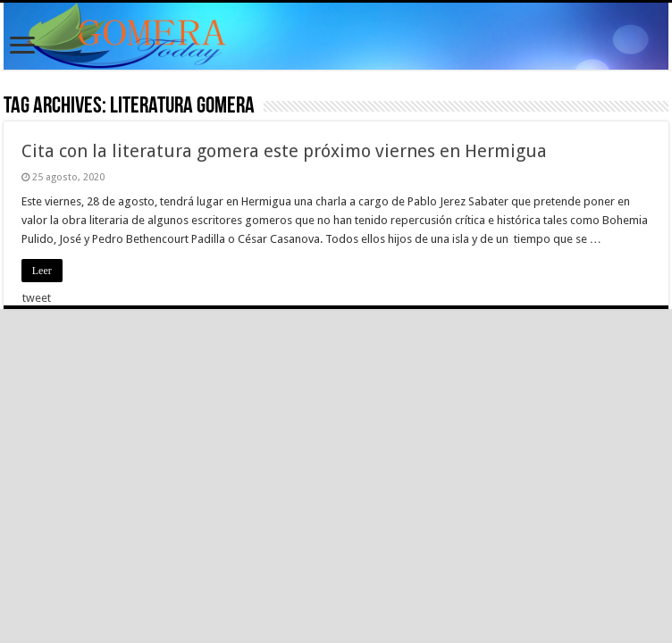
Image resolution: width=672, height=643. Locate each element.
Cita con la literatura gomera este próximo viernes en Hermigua (284, 151)
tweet (37, 298)
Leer (42, 271)
